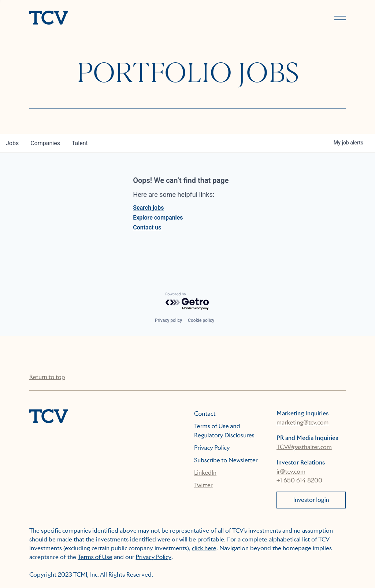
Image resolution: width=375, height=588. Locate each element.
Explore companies (158, 218)
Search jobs (148, 208)
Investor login (311, 500)
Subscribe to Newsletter (226, 460)
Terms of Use (95, 557)
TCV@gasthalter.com (304, 447)
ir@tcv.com (291, 472)
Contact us (147, 227)
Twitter (203, 485)
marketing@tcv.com (302, 422)
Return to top (47, 377)
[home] (105, 18)
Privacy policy (168, 320)
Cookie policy (201, 320)
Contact (205, 414)
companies (45, 143)
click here (204, 548)
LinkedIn (205, 473)
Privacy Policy (212, 448)
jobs (12, 143)
